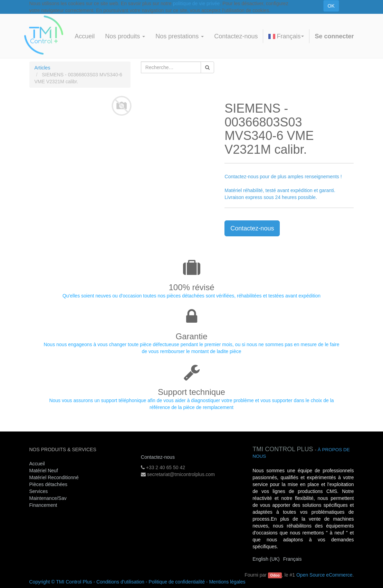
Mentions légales (227, 582)
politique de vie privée (196, 3)
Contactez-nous (252, 228)
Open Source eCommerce (324, 575)
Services (39, 491)
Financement (43, 505)
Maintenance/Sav (48, 498)
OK (331, 6)
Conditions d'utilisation (120, 582)
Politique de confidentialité (177, 582)
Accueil (37, 464)
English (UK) (266, 559)
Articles (42, 68)
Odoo (275, 575)
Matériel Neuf (44, 471)
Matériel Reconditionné (54, 477)
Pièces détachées (49, 484)
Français (286, 36)
